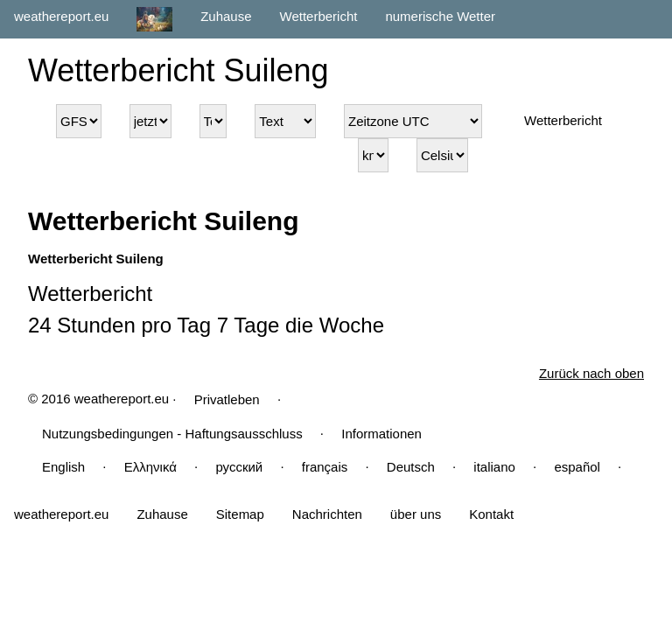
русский (239, 467)
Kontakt (491, 514)
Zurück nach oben (591, 373)
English (63, 467)
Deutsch (411, 467)
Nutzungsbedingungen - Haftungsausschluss (172, 434)
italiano (494, 467)
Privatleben (227, 399)
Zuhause (226, 16)
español (577, 467)
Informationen (381, 434)
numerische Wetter (440, 16)
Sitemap (240, 514)
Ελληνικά (150, 467)
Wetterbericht (319, 16)
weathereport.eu (61, 16)
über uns (416, 514)
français (325, 467)
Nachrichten (327, 514)
